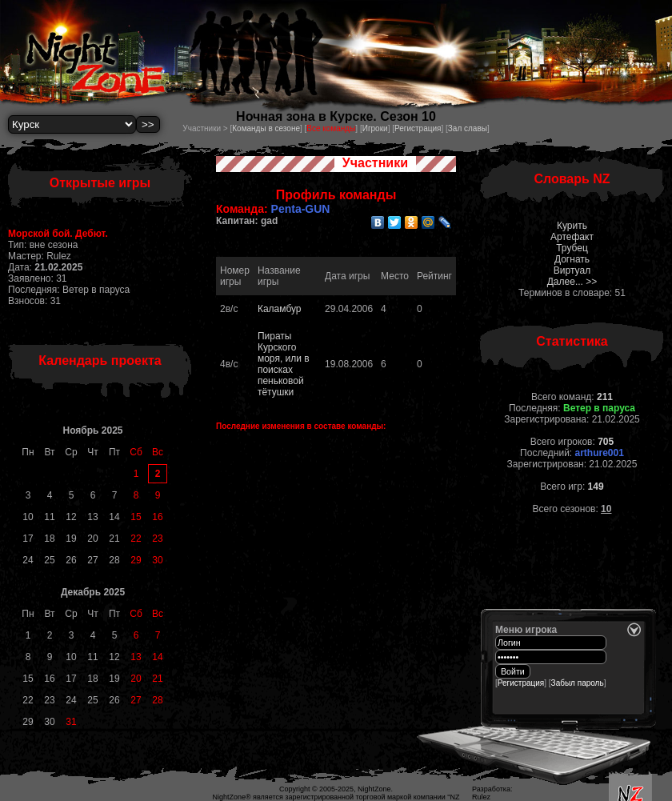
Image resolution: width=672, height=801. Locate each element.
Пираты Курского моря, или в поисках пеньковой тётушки (284, 364)
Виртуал (572, 270)
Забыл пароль (578, 683)
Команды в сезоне (266, 128)
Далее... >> (572, 282)
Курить (572, 226)
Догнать (572, 259)
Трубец (572, 248)
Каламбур (280, 309)
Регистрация (418, 128)
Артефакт (572, 237)
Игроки (375, 128)
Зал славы (468, 128)
